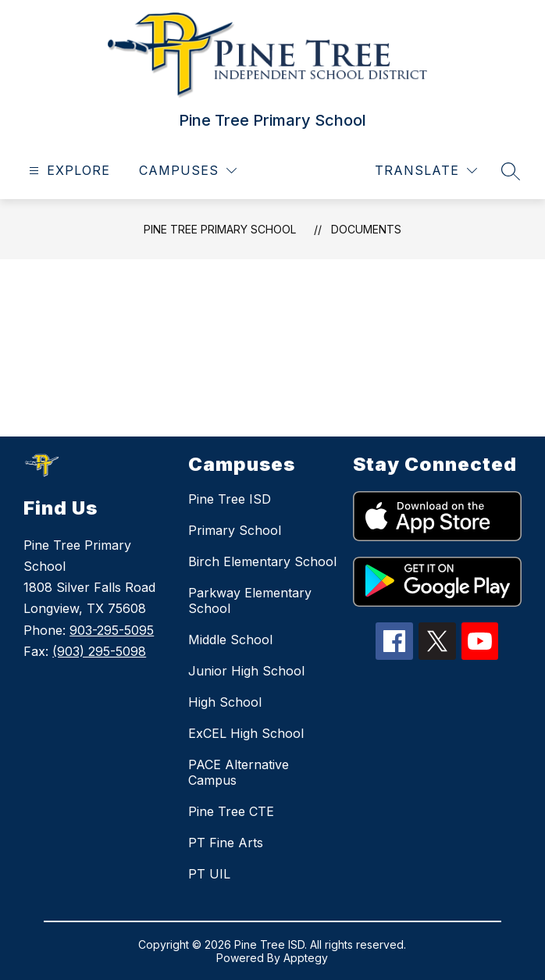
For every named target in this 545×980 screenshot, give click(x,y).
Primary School (235, 530)
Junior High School (246, 671)
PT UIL (209, 874)
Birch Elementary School (262, 561)
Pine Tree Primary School (220, 229)
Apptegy (306, 958)
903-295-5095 (112, 630)
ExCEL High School (246, 733)
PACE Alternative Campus (239, 772)
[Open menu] (68, 171)
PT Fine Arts (226, 843)
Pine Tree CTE (231, 811)
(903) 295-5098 (99, 651)
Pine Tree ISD (230, 499)
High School (225, 702)
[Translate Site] (426, 171)
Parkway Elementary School (250, 600)
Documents (366, 229)
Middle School (230, 640)
